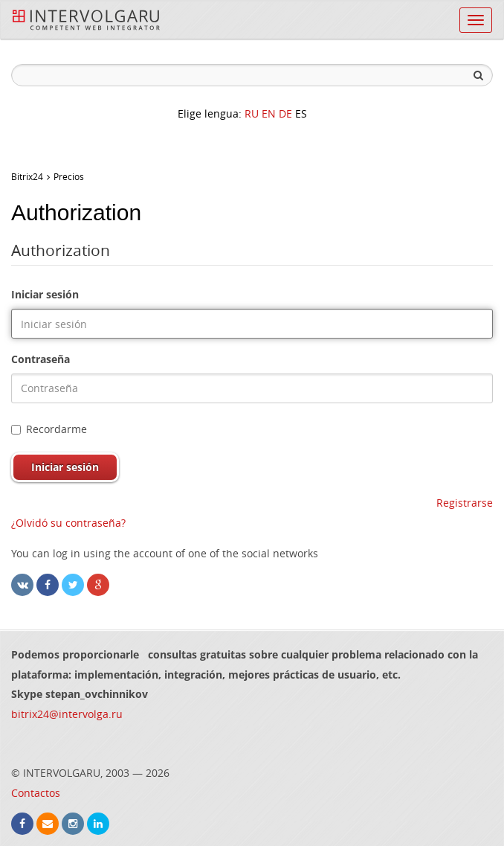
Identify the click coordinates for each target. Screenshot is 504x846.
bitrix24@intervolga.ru (67, 714)
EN (269, 113)
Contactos (36, 793)
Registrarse (465, 503)
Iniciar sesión (45, 294)
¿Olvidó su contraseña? (68, 523)
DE (285, 113)
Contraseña (41, 359)
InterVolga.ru (86, 20)
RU (252, 113)
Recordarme (49, 429)
